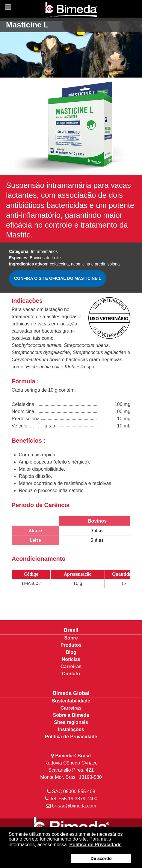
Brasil (71, 630)
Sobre (71, 638)
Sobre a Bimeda (71, 715)
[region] (71, 48)
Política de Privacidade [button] (96, 845)
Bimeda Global (71, 693)
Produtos (71, 645)
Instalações (71, 729)
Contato (71, 674)
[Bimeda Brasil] (71, 10)
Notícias (71, 659)
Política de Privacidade (71, 737)
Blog (71, 652)
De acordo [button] (101, 858)
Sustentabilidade (71, 701)
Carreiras (71, 667)
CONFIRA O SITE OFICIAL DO (58, 278)
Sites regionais (71, 722)
